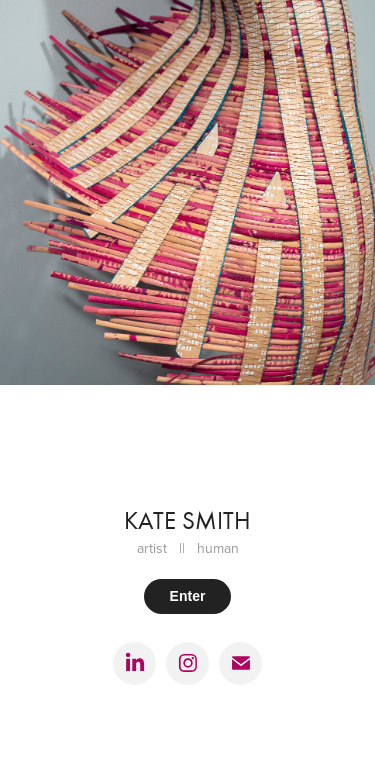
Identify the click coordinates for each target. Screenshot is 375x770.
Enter (188, 596)
